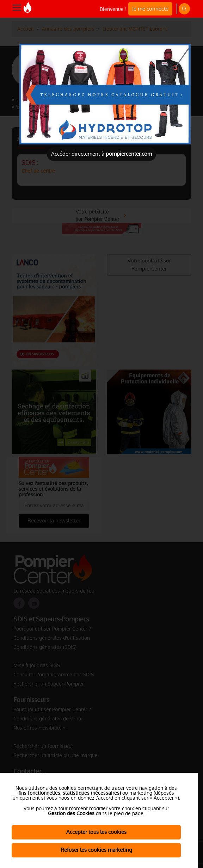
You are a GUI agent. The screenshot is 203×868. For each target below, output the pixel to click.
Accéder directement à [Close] (101, 154)
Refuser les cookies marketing (96, 850)
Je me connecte (150, 9)
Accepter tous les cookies (96, 832)
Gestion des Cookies (71, 813)
